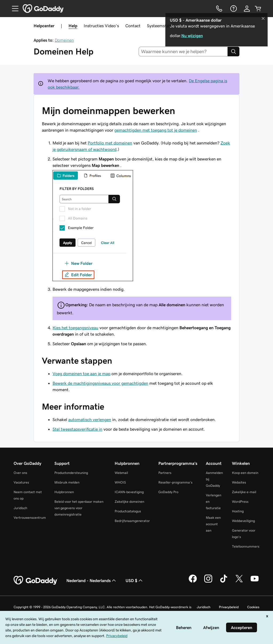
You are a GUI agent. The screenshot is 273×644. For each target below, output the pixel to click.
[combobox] (183, 52)
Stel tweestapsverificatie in (77, 429)
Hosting (238, 511)
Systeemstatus (161, 26)
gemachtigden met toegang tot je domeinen (156, 130)
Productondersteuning (71, 473)
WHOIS (120, 482)
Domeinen (64, 40)
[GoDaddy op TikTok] (224, 582)
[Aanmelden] (247, 9)
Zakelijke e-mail (244, 492)
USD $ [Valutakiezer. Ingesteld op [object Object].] (135, 580)
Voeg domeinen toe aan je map (81, 374)
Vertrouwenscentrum (30, 518)
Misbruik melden (67, 482)
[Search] (234, 52)
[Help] (233, 9)
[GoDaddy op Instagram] (208, 582)
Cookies (253, 607)
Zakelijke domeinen (129, 502)
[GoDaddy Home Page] (36, 580)
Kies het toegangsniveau (75, 328)
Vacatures (21, 482)
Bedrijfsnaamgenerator (132, 521)
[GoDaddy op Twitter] (239, 582)
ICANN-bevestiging (129, 492)
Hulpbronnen (64, 492)
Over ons (20, 473)
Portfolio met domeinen (110, 143)
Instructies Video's (101, 26)
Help (73, 26)
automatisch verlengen (90, 419)
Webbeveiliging (243, 521)
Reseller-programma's (175, 482)
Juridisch (20, 508)
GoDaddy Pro (168, 492)
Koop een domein (245, 473)
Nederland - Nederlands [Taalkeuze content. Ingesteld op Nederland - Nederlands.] (92, 580)
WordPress (240, 502)
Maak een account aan (213, 524)
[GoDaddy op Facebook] (193, 582)
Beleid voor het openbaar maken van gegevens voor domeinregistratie (79, 508)
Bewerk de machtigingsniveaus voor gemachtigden (100, 383)
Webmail (121, 473)
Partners (165, 473)
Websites (239, 482)
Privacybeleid (229, 607)
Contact (133, 26)
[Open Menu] (13, 9)
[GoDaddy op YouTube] (255, 582)
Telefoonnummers (246, 546)
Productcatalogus (128, 511)
